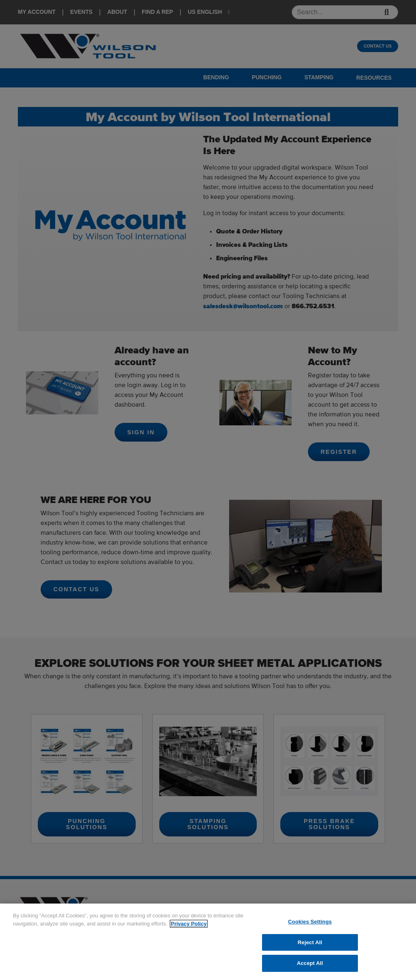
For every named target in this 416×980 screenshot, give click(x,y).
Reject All (310, 942)
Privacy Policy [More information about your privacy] (188, 924)
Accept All (310, 963)
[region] (208, 942)
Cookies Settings (310, 922)
